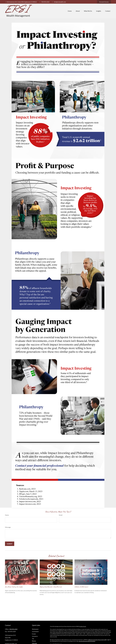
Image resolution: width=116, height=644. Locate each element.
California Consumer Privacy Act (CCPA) (97, 640)
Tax (33, 639)
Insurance (35, 636)
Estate (34, 634)
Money (34, 641)
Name (7, 515)
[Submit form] (10, 544)
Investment (35, 631)
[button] (70, 11)
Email (61, 515)
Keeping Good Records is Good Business (51, 587)
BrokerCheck (83, 626)
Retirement (35, 629)
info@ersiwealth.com (59, 2)
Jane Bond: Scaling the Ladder (14, 587)
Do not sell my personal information (87, 641)
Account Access (104, 2)
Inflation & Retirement (81, 587)
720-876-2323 (44, 2)
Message (8, 527)
